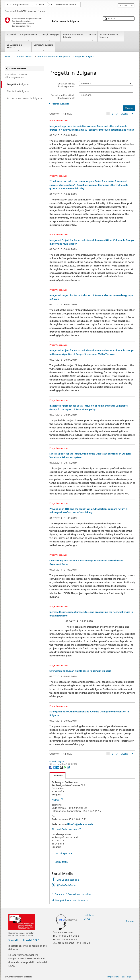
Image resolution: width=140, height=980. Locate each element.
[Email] (68, 767)
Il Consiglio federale (20, 5)
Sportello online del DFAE (24, 940)
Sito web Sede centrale (66, 829)
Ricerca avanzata (60, 104)
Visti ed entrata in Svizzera (111, 37)
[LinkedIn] (58, 767)
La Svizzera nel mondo (65, 5)
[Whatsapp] (65, 767)
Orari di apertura (63, 853)
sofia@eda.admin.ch (82, 824)
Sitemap (130, 921)
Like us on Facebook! (68, 880)
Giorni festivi (62, 862)
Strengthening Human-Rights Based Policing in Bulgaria (80, 671)
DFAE (42, 5)
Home (8, 56)
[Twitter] (55, 767)
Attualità (11, 37)
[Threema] (62, 767)
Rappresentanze (29, 37)
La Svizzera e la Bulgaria (18, 48)
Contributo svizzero (43, 48)
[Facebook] (51, 767)
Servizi (92, 37)
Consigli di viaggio (50, 37)
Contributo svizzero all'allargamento (54, 56)
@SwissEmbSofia (66, 885)
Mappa (58, 800)
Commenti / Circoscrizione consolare (73, 894)
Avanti (125, 114)
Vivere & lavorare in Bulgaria (74, 37)
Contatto (56, 775)
